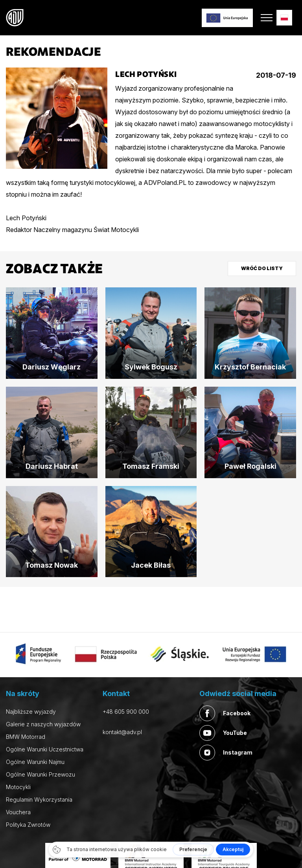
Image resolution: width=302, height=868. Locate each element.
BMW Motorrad (26, 737)
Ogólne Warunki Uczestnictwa (45, 749)
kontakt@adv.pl (122, 732)
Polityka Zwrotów (28, 825)
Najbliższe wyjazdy (31, 712)
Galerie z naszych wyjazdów (43, 724)
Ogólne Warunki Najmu (35, 762)
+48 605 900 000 (126, 712)
